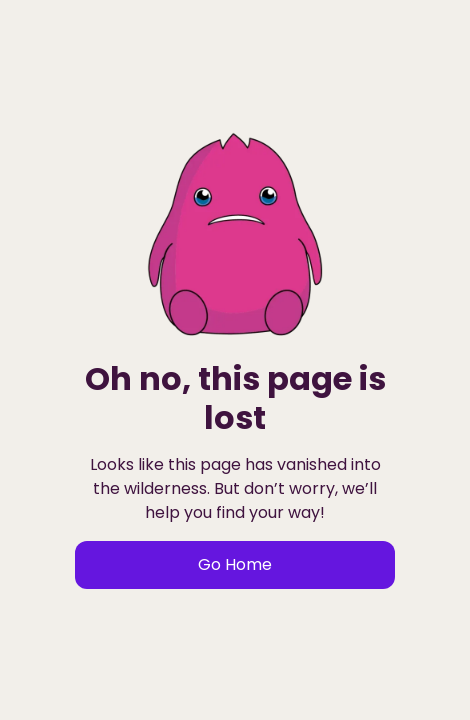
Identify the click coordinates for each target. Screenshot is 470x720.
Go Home (235, 564)
